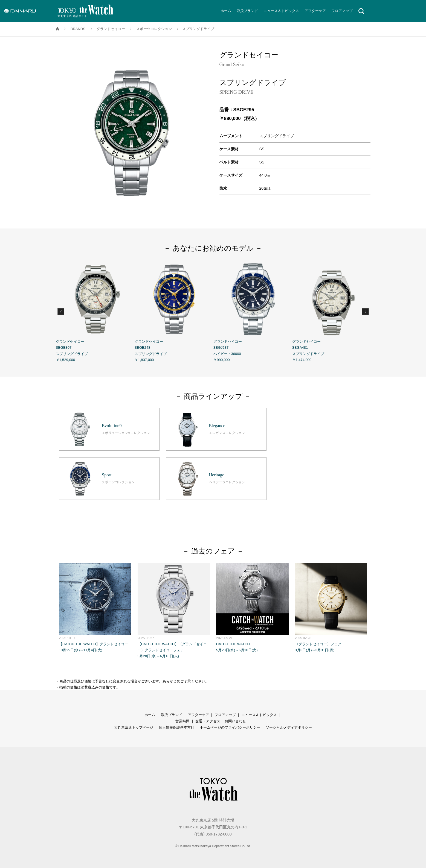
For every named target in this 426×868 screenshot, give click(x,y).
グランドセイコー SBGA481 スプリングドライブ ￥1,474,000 (332, 311)
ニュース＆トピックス (281, 11)
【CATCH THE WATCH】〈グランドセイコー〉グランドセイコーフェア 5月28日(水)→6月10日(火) (174, 609)
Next (365, 311)
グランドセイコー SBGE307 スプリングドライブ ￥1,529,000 (95, 311)
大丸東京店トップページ (134, 726)
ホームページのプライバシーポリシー (230, 726)
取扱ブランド (247, 11)
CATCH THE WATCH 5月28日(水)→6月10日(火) (252, 606)
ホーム (226, 11)
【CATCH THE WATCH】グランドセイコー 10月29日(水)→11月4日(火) (95, 606)
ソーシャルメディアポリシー (289, 726)
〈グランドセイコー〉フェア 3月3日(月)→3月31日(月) (331, 606)
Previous (61, 311)
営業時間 (182, 720)
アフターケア (315, 11)
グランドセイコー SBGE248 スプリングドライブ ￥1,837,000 (174, 311)
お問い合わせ (235, 720)
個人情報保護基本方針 (176, 726)
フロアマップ (342, 11)
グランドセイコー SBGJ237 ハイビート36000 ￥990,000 (253, 311)
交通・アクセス (208, 720)
